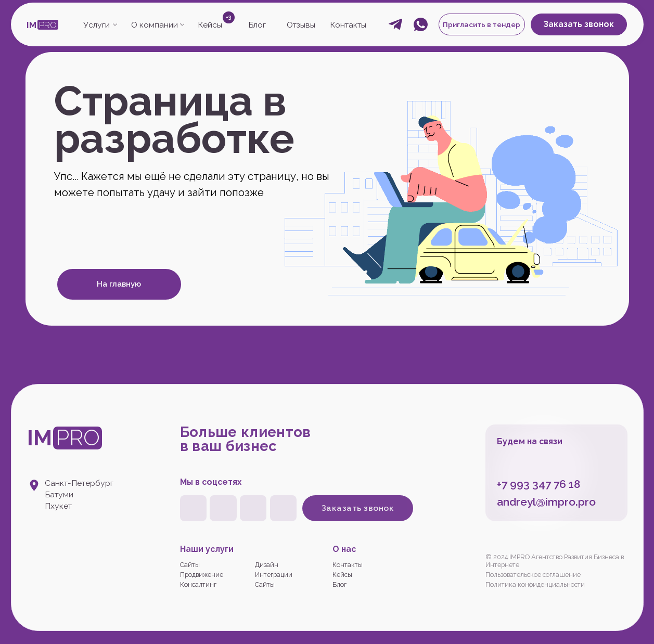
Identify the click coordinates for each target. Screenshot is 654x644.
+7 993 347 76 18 (538, 484)
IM (31, 25)
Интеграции (274, 575)
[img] (253, 508)
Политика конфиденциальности (535, 584)
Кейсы (210, 25)
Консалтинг (198, 584)
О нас (344, 549)
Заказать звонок (579, 24)
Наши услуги (207, 549)
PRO (48, 25)
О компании (155, 25)
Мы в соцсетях (211, 482)
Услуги (97, 25)
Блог (257, 25)
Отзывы (301, 25)
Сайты (190, 565)
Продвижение (202, 575)
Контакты (348, 25)
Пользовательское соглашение (533, 575)
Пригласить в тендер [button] (482, 24)
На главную (119, 284)
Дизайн (267, 565)
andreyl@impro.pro (546, 502)
